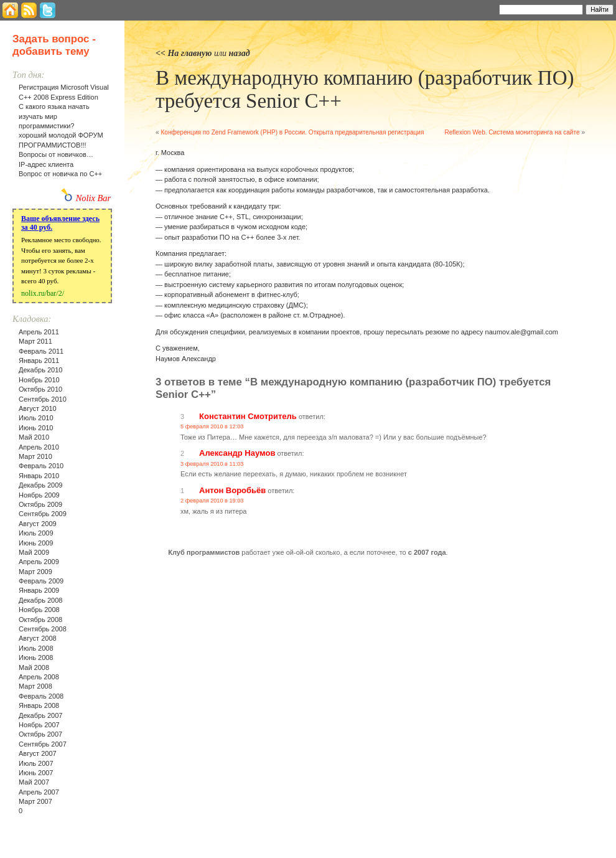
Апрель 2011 (39, 332)
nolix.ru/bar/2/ (43, 293)
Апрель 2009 (39, 562)
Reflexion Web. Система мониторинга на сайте (512, 132)
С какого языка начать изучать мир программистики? (54, 116)
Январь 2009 (39, 590)
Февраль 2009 (41, 581)
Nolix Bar (93, 198)
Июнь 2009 (36, 543)
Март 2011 (35, 341)
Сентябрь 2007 (43, 744)
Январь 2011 (39, 361)
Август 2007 (38, 753)
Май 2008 (34, 667)
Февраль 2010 (41, 466)
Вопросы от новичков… (56, 154)
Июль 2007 (36, 763)
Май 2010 (34, 437)
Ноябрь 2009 (39, 495)
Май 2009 (34, 552)
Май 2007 (34, 782)
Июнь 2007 (36, 773)
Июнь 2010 (36, 428)
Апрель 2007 (39, 792)
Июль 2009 (36, 533)
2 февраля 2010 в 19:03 (212, 501)
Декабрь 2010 (40, 370)
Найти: (483, 9)
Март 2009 (35, 572)
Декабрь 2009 (40, 485)
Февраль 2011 (41, 351)
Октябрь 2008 (40, 620)
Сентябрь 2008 (43, 629)
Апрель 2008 (39, 677)
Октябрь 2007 (40, 734)
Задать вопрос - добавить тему (54, 45)
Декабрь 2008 (40, 600)
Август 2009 (38, 524)
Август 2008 (38, 638)
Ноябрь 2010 (39, 380)
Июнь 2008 (36, 658)
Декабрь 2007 (40, 715)
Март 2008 (35, 686)
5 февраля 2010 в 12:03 (212, 427)
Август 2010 (38, 408)
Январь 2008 (39, 705)
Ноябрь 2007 (39, 725)
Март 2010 (35, 456)
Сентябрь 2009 (43, 514)
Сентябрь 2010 (43, 399)
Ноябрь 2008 (39, 610)
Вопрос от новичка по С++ (60, 174)
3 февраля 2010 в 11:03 (212, 464)
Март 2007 (35, 801)
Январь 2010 (39, 476)
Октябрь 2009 (40, 504)
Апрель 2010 (39, 447)
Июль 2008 (36, 648)
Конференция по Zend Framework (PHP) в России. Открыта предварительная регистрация (292, 132)
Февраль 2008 (41, 696)
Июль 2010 (36, 418)
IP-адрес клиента (46, 164)
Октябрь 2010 (40, 389)
